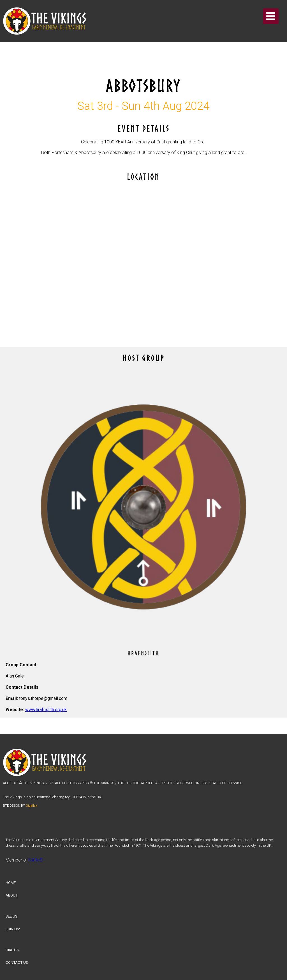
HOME (11, 883)
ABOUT (12, 895)
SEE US (11, 916)
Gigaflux (31, 806)
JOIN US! (13, 929)
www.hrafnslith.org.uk (46, 710)
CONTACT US (17, 962)
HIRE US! (13, 950)
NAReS (36, 860)
